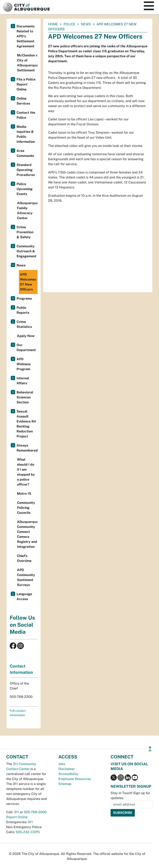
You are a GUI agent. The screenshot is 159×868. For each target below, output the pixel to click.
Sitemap (65, 784)
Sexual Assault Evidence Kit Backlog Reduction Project (26, 424)
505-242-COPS (28, 832)
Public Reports (23, 310)
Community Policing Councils (26, 508)
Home (53, 24)
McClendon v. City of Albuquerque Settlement (27, 63)
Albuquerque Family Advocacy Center (27, 211)
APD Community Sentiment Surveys (26, 577)
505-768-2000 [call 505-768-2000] (35, 812)
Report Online (17, 817)
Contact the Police (26, 115)
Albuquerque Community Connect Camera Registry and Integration (27, 534)
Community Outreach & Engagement (26, 251)
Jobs (62, 764)
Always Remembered (27, 448)
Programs (24, 298)
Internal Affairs (23, 381)
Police (69, 24)
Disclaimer (67, 769)
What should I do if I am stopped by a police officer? (26, 472)
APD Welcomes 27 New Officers (28, 282)
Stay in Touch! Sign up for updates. (130, 795)
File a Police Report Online (26, 84)
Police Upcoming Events (25, 189)
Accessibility (68, 774)
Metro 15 (24, 494)
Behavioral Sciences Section (25, 397)
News (86, 24)
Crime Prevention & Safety (25, 232)
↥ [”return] (150, 749)
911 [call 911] (30, 822)
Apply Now (26, 336)
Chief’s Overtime (24, 558)
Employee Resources (75, 779)
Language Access (24, 596)
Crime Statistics (24, 324)
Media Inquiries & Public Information (26, 134)
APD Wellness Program (24, 364)
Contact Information (21, 669)
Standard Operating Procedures (26, 170)
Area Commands (25, 153)
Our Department (26, 347)
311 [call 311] (17, 812)
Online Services (23, 101)
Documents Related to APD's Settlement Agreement (26, 36)
